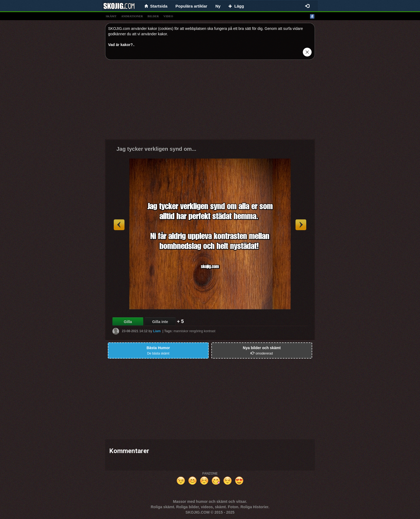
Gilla (128, 322)
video (168, 16)
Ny (218, 6)
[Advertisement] (210, 101)
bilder (153, 16)
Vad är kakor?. (121, 45)
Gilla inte (160, 322)
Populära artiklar (191, 6)
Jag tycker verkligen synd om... (156, 149)
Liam (157, 331)
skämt (111, 16)
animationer (132, 16)
